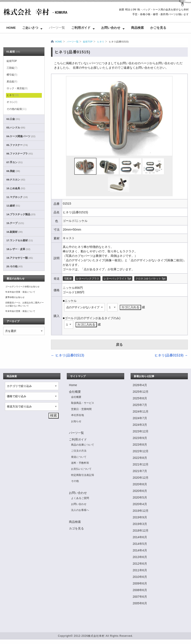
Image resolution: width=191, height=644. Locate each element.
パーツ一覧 (57, 28)
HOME (59, 42)
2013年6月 (140, 557)
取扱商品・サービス (83, 403)
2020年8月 (140, 484)
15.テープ (15, 223)
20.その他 (15, 266)
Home (11, 28)
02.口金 (13, 119)
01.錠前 (13, 52)
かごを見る (158, 28)
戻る (119, 345)
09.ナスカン (16, 180)
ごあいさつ (30, 28)
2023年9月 (140, 438)
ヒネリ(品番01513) (68, 355)
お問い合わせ (111, 28)
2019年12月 (141, 511)
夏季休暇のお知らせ (15, 297)
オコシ (12, 102)
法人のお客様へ (80, 510)
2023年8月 (140, 445)
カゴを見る (76, 528)
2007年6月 (140, 597)
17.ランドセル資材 (20, 240)
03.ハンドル (16, 128)
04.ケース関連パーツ (21, 136)
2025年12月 (141, 392)
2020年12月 (141, 478)
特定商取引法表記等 (83, 475)
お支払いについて (81, 469)
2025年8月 (140, 398)
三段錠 (12, 68)
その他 (75, 481)
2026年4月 (140, 385)
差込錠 (12, 81)
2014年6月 (140, 537)
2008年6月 (140, 590)
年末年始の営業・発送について (20, 292)
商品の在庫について (83, 445)
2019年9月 (140, 517)
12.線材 (13, 206)
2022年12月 (141, 451)
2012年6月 (140, 564)
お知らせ (76, 421)
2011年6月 (140, 570)
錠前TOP (88, 42)
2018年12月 (141, 531)
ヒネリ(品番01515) (119, 42)
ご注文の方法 (79, 451)
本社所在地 (77, 415)
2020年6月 (140, 491)
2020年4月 (140, 504)
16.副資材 (15, 232)
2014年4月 (140, 550)
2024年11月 (141, 411)
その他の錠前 (17, 109)
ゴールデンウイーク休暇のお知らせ (22, 287)
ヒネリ (101, 42)
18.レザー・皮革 (18, 249)
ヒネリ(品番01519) (171, 355)
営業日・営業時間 (81, 409)
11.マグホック (17, 197)
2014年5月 (140, 544)
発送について (79, 457)
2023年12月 (141, 431)
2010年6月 (140, 577)
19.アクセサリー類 (20, 258)
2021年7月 (140, 471)
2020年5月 (140, 497)
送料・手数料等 (80, 463)
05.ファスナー (17, 145)
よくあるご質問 (80, 498)
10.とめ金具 (16, 188)
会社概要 (75, 392)
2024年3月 (140, 425)
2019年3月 (140, 524)
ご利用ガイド (81, 28)
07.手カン (15, 162)
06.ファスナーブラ (20, 154)
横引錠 (12, 75)
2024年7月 (140, 418)
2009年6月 (140, 583)
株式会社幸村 (96, 636)
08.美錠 (13, 171)
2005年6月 (140, 603)
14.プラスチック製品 (21, 214)
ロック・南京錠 (17, 88)
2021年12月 (141, 464)
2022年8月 (140, 458)
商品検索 (137, 28)
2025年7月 (140, 405)
